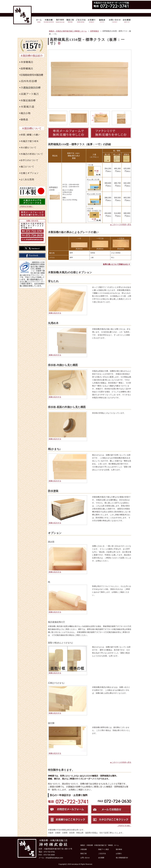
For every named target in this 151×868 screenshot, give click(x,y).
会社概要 (101, 858)
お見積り (119, 854)
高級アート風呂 (104, 849)
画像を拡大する (55, 313)
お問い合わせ (85, 858)
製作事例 (119, 849)
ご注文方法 (102, 854)
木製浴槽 (84, 849)
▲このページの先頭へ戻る (121, 224)
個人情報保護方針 (122, 858)
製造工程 (84, 854)
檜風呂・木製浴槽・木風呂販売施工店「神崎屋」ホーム (100, 845)
